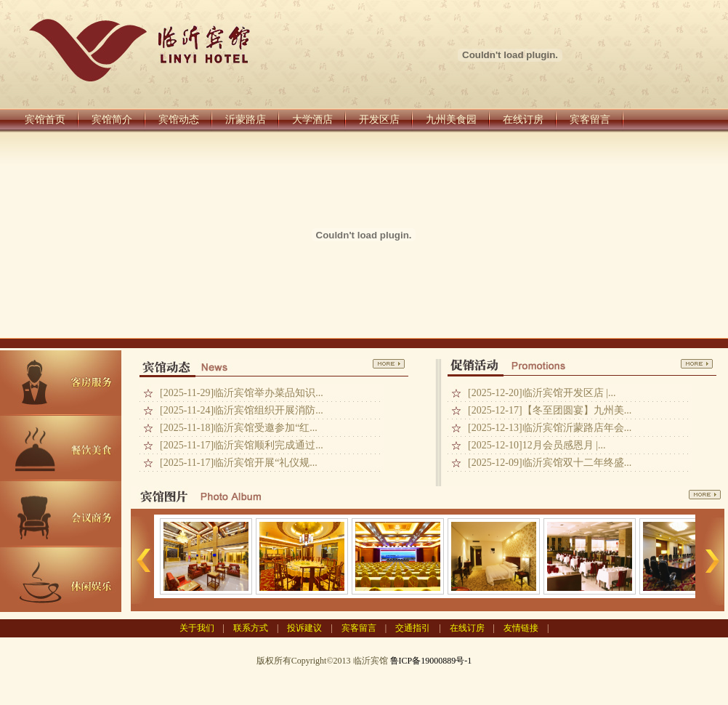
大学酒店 (312, 120)
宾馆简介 (112, 120)
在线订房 (523, 120)
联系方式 (251, 628)
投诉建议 (304, 628)
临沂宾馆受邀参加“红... (266, 428)
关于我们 (197, 628)
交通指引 (413, 628)
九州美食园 (451, 120)
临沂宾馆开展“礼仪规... (266, 463)
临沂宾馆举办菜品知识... (268, 393)
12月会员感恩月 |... (564, 445)
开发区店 (379, 120)
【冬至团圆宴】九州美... (577, 410)
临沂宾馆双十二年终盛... (577, 463)
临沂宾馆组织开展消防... (268, 410)
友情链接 (521, 628)
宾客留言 (590, 120)
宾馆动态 (179, 120)
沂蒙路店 (246, 120)
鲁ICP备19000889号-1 (431, 661)
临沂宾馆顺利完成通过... (268, 445)
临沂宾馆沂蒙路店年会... (577, 428)
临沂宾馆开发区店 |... (569, 393)
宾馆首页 (45, 120)
